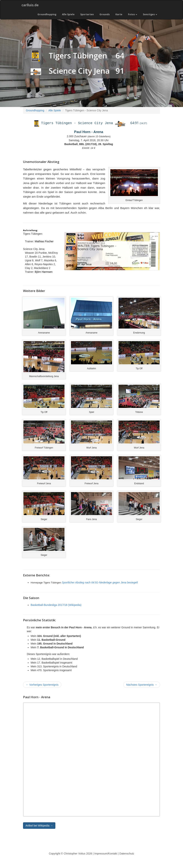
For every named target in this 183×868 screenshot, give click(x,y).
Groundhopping (47, 14)
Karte (119, 14)
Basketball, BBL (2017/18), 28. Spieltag (89, 144)
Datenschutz (127, 854)
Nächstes (142, 685)
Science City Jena (79, 71)
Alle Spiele (68, 14)
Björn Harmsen (44, 272)
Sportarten (87, 14)
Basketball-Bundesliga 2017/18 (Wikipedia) (56, 605)
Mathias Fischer (44, 241)
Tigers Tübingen (78, 55)
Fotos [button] (133, 14)
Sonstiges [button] (150, 14)
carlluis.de (30, 5)
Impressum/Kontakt (106, 854)
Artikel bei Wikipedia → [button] (39, 826)
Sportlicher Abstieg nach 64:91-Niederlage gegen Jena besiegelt (100, 582)
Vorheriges (42, 685)
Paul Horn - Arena (89, 132)
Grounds (105, 14)
